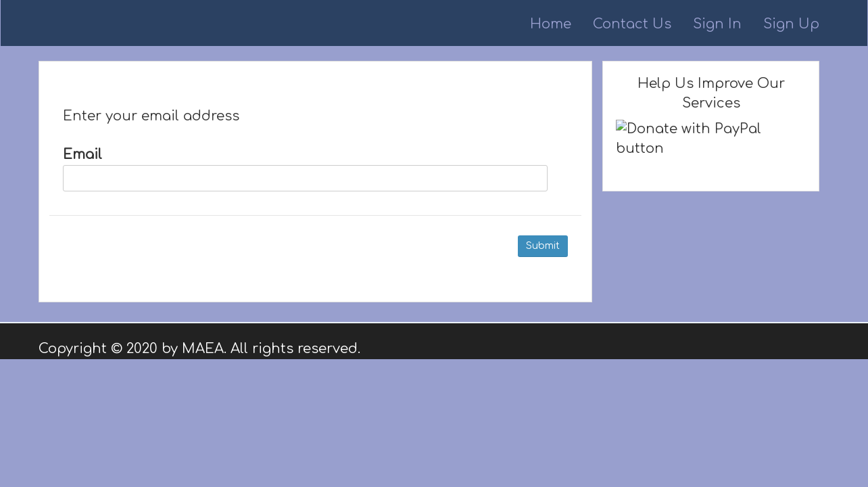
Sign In (717, 24)
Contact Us (632, 24)
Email (305, 169)
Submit (543, 246)
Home (551, 24)
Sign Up (791, 24)
